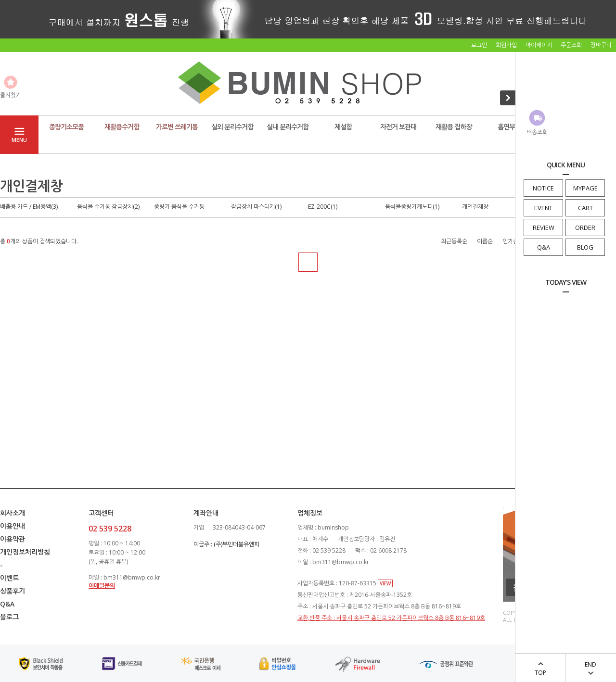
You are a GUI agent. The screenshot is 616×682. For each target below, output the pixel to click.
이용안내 (13, 526)
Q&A (544, 247)
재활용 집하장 (454, 127)
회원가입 (506, 45)
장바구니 (601, 45)
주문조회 (571, 45)
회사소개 (13, 513)
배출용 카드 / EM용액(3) (29, 207)
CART (585, 208)
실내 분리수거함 (288, 127)
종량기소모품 (66, 127)
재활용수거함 (122, 127)
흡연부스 (509, 127)
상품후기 (13, 591)
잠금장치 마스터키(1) (256, 207)
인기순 (510, 241)
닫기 (606, 18)
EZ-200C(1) (323, 207)
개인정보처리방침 (25, 552)
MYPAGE (585, 188)
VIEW (385, 583)
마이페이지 (539, 45)
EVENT (543, 208)
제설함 (343, 127)
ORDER (585, 227)
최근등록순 (454, 241)
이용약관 (13, 539)
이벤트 (9, 578)
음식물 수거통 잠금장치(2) (108, 207)
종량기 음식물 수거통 (179, 207)
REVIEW (544, 227)
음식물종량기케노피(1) (412, 207)
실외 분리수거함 (232, 127)
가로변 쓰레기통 (177, 127)
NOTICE (543, 188)
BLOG (585, 247)
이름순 (485, 241)
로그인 (479, 45)
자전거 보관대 (398, 127)
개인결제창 (475, 207)
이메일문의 (102, 586)
